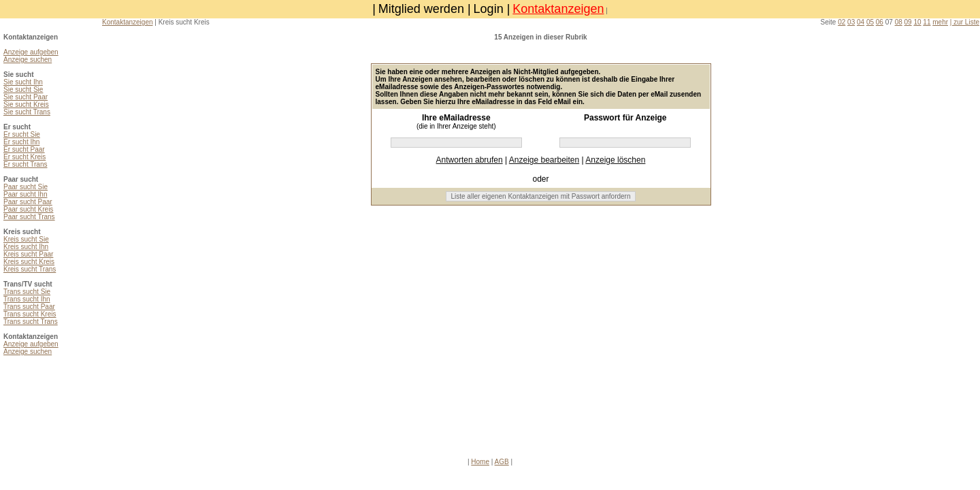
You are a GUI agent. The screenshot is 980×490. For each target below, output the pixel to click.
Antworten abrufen (470, 160)
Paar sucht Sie (26, 187)
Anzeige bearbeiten (544, 160)
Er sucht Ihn (21, 142)
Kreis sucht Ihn (26, 247)
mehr (940, 22)
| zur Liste (965, 22)
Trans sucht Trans (31, 322)
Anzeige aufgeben (31, 52)
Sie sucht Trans (27, 112)
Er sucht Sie (22, 134)
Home (480, 462)
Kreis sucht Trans (30, 269)
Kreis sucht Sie (26, 239)
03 (851, 22)
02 (842, 22)
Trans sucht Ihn (27, 299)
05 (870, 22)
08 (899, 22)
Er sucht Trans (25, 164)
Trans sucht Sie (27, 292)
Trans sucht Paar (29, 307)
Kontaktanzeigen (558, 9)
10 (917, 22)
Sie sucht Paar (26, 97)
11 (927, 22)
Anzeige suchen (28, 60)
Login (489, 9)
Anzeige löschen (615, 160)
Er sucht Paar (24, 149)
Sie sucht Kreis (26, 104)
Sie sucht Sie (23, 89)
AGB (502, 462)
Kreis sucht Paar (28, 254)
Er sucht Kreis (24, 157)
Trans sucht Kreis (30, 314)
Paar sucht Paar (28, 202)
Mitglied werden (421, 9)
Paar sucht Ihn (25, 194)
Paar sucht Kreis (28, 209)
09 (908, 22)
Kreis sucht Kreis (29, 262)
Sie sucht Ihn (23, 82)
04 (861, 22)
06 (880, 22)
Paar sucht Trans (29, 217)
